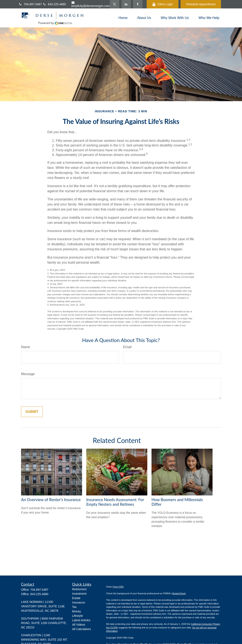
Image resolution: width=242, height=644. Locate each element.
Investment (79, 594)
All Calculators (82, 629)
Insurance (79, 602)
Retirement (79, 589)
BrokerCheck (179, 593)
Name (26, 347)
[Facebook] (138, 4)
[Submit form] (32, 412)
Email (127, 347)
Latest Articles (81, 620)
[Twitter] (115, 4)
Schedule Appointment (201, 4)
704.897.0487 (31, 4)
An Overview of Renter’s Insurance (51, 500)
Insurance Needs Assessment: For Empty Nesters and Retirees (115, 502)
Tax (74, 607)
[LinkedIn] (126, 4)
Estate (76, 598)
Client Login (163, 4)
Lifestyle (78, 616)
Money (77, 611)
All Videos (79, 625)
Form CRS (118, 587)
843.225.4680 (39, 594)
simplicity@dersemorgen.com (90, 4)
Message (28, 374)
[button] (123, 18)
